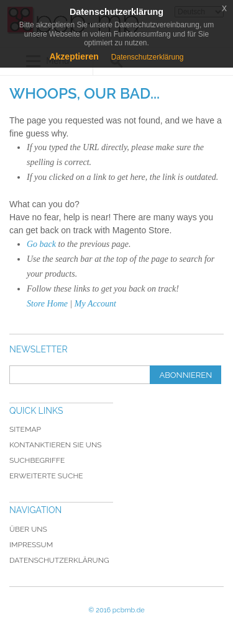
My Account (95, 304)
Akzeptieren (74, 56)
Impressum (31, 545)
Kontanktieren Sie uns (55, 445)
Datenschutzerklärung (59, 560)
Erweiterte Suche (46, 476)
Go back (41, 244)
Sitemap (25, 429)
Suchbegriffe (37, 460)
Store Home (47, 304)
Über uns (28, 529)
